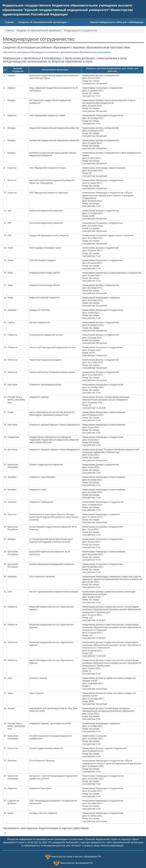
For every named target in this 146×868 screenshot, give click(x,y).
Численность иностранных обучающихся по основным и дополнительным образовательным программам (57, 52)
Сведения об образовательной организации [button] (44, 22)
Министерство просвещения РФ (76, 863)
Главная (9, 22)
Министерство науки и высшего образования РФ (76, 857)
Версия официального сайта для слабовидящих (116, 22)
